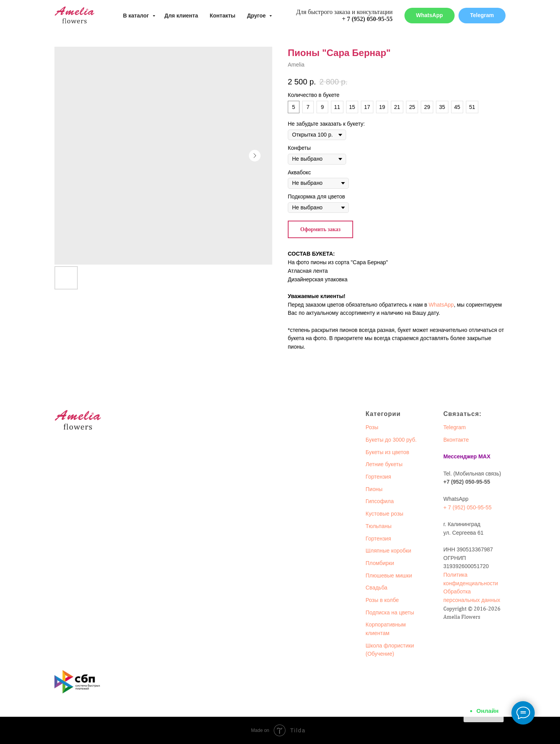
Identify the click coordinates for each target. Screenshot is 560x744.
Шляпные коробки (388, 551)
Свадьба (376, 588)
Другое (257, 16)
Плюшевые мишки (389, 576)
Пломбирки (380, 563)
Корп (372, 625)
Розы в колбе (382, 600)
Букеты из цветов (387, 452)
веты (408, 612)
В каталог (136, 16)
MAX (484, 456)
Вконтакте (456, 440)
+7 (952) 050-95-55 (467, 482)
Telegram (455, 427)
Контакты (222, 16)
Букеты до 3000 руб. (391, 440)
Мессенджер (460, 456)
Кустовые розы (384, 514)
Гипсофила (380, 501)
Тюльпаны (379, 526)
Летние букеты (384, 464)
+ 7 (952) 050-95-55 (367, 19)
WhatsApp (441, 305)
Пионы (374, 489)
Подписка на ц (384, 612)
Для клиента (181, 16)
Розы (372, 427)
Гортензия (378, 477)
